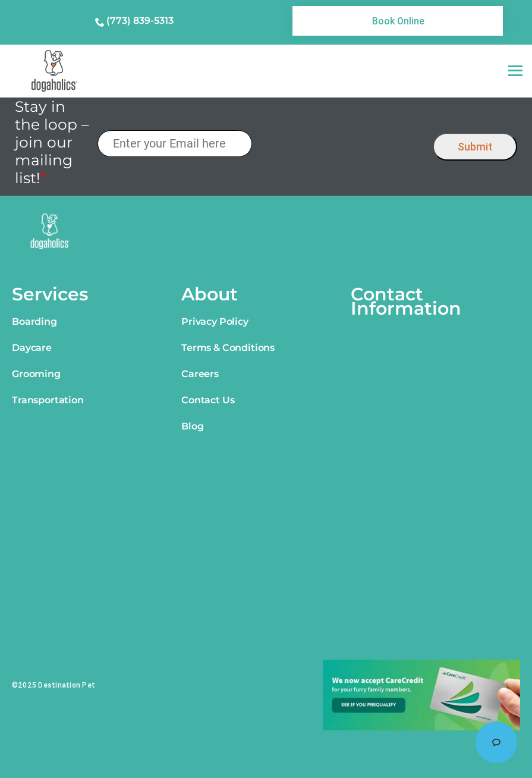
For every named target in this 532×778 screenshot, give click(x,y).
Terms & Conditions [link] (228, 348)
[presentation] (343, 144)
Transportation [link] (48, 400)
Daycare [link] (32, 348)
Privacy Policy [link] (215, 321)
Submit (475, 147)
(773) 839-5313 (140, 21)
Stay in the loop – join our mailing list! (52, 142)
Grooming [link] (36, 374)
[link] (398, 21)
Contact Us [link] (208, 400)
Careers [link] (200, 374)
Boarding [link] (34, 321)
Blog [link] (192, 426)
